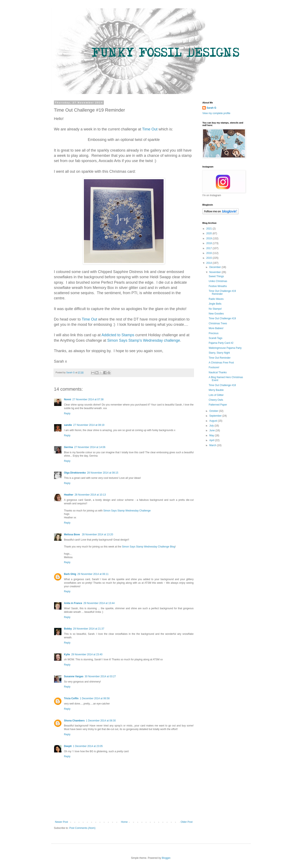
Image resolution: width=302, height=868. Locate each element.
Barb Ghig (70, 574)
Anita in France (73, 603)
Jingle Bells (215, 304)
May (212, 435)
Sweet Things (216, 276)
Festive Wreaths (218, 286)
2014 (210, 263)
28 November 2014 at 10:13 (90, 495)
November (215, 272)
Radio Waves (216, 299)
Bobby (68, 629)
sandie (68, 425)
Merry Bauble (216, 390)
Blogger (166, 858)
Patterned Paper (218, 405)
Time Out (150, 129)
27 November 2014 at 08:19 (89, 425)
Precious (214, 333)
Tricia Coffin (71, 698)
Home (124, 822)
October (214, 411)
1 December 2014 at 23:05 (88, 746)
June (212, 430)
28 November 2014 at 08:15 (103, 473)
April (212, 440)
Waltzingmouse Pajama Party (225, 348)
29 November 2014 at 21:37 (89, 629)
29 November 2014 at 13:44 (99, 603)
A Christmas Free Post (221, 363)
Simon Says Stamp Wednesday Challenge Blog (148, 547)
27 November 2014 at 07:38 (88, 399)
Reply (67, 413)
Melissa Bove (72, 534)
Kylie (67, 654)
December (215, 267)
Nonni (68, 399)
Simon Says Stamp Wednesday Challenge (127, 511)
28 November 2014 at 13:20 (97, 534)
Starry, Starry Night (219, 353)
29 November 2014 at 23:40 (87, 654)
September (216, 416)
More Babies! (216, 328)
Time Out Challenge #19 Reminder (222, 292)
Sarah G (211, 108)
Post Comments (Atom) (82, 828)
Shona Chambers (74, 721)
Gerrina (68, 447)
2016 (210, 253)
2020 (210, 233)
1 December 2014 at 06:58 (95, 698)
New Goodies (216, 314)
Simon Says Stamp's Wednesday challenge (144, 340)
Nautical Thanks (218, 372)
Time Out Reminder (220, 358)
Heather (69, 495)
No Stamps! (215, 309)
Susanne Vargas (74, 676)
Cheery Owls (216, 400)
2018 (210, 243)
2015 (210, 258)
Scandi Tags (215, 338)
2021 (210, 229)
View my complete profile (216, 113)
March (213, 445)
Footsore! (214, 367)
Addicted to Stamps (118, 335)
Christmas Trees (218, 323)
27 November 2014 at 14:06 (90, 447)
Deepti (68, 746)
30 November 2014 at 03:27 (100, 676)
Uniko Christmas (218, 281)
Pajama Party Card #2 (221, 343)
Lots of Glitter (216, 395)
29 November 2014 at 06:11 (93, 574)
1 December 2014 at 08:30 (101, 721)
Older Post (187, 822)
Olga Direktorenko (75, 473)
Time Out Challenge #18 (222, 385)
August (214, 421)
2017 (210, 248)
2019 (210, 238)
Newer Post (61, 822)
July (212, 426)
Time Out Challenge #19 (222, 318)
